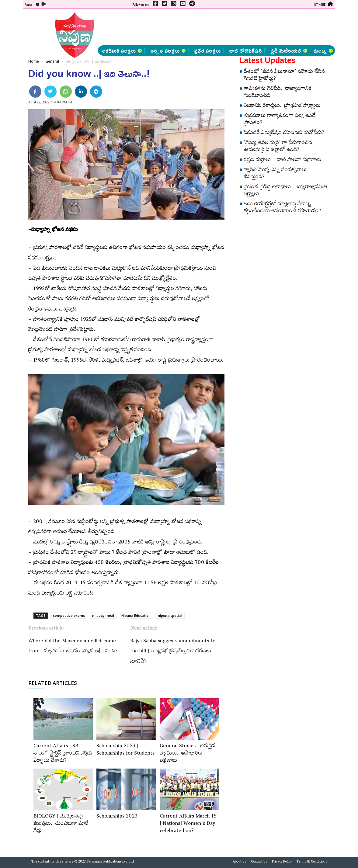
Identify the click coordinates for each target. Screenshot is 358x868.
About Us (239, 862)
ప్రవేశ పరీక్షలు (207, 50)
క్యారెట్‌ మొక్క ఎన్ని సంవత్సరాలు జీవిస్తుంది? (275, 174)
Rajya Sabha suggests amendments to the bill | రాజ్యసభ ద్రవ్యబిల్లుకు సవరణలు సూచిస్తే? (173, 652)
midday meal (103, 615)
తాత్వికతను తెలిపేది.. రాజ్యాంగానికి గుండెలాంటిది (278, 93)
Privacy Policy (282, 862)
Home (34, 61)
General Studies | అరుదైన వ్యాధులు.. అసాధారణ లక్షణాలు (188, 754)
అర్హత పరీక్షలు (168, 50)
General (52, 61)
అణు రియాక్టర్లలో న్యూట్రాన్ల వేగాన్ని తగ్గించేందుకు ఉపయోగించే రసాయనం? (282, 208)
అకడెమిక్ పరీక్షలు (122, 50)
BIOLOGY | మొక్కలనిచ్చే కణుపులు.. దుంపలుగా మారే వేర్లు (61, 824)
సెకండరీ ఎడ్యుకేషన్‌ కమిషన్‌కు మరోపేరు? (284, 134)
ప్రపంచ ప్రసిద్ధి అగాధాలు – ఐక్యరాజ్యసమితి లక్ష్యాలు (285, 191)
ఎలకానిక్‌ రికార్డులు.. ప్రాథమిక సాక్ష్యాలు (282, 106)
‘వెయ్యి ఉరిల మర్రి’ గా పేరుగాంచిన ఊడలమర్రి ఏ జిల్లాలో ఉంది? (278, 147)
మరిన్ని (323, 50)
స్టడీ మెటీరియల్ (289, 50)
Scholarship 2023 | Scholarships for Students (125, 750)
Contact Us (259, 862)
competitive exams (69, 615)
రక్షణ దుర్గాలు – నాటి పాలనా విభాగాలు (282, 161)
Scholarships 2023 (117, 817)
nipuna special (170, 615)
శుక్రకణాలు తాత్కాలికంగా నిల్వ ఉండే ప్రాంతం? (280, 120)
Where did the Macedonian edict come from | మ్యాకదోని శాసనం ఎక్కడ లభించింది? (73, 647)
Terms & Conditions (312, 862)
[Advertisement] (194, 27)
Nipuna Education (136, 615)
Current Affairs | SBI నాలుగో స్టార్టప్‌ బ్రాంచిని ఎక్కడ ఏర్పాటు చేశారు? (63, 754)
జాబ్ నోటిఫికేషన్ (245, 50)
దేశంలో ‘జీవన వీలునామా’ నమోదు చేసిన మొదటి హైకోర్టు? (284, 76)
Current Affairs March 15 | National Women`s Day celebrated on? (188, 824)
